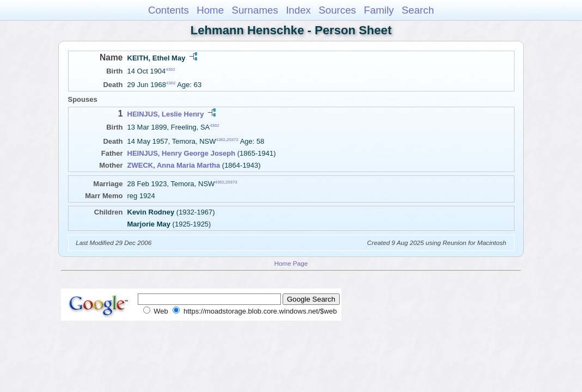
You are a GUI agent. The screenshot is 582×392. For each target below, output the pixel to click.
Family (379, 10)
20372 (232, 139)
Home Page (291, 263)
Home (210, 10)
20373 (231, 182)
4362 (170, 69)
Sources (337, 10)
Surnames (255, 10)
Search (418, 10)
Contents (169, 10)
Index (298, 10)
